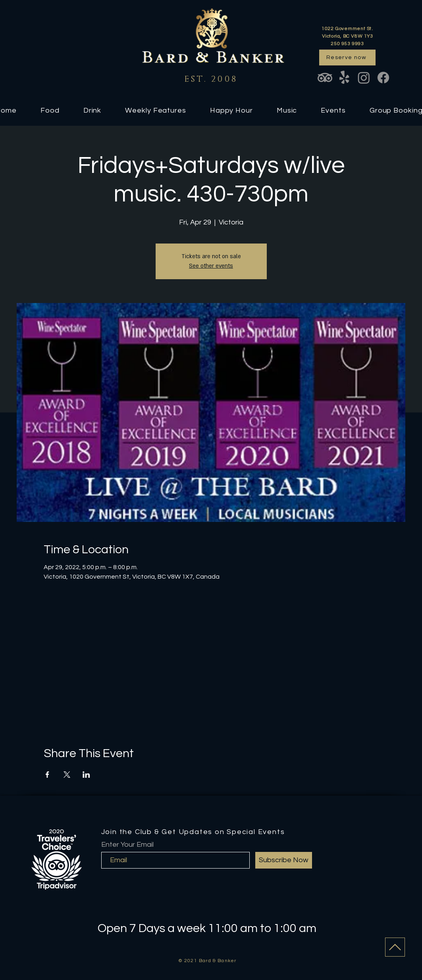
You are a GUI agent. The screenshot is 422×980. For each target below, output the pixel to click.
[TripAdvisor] (325, 78)
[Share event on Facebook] (47, 775)
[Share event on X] (67, 775)
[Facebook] (383, 78)
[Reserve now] (347, 58)
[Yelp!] (344, 78)
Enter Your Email (127, 845)
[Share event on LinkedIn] (86, 775)
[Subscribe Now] (284, 860)
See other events (211, 266)
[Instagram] (364, 78)
